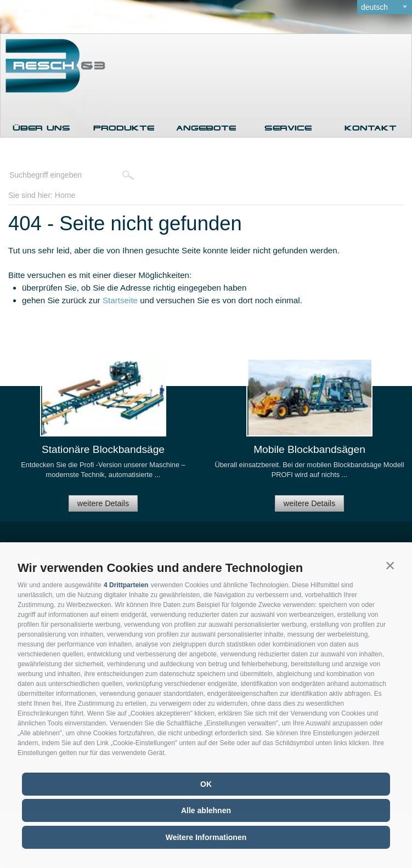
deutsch (374, 7)
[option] (103, 440)
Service (288, 128)
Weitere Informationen (206, 837)
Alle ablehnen (206, 810)
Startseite (120, 300)
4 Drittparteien (126, 585)
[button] (390, 565)
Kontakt (371, 128)
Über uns (41, 128)
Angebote (206, 128)
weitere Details (103, 503)
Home (65, 195)
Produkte (124, 128)
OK (206, 784)
